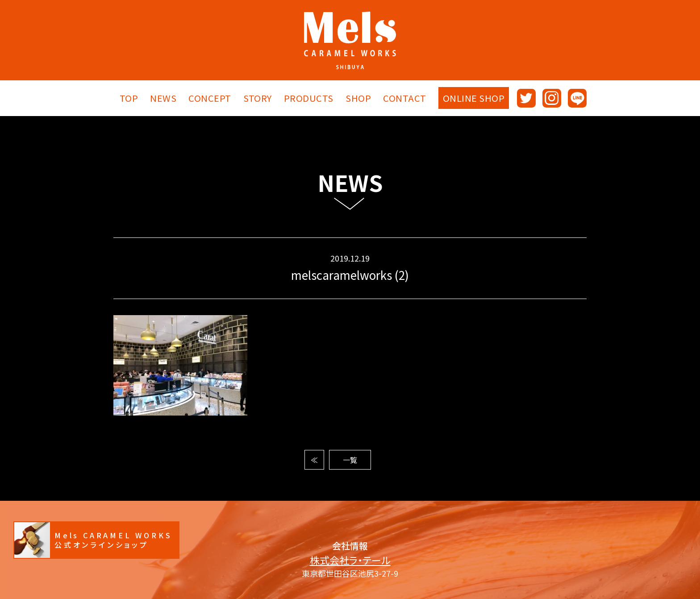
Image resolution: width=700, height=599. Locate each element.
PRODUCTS (309, 98)
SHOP (358, 98)
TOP (129, 98)
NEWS (163, 98)
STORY (258, 98)
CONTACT (405, 98)
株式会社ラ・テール (350, 560)
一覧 (350, 460)
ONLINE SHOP (474, 98)
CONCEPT (210, 98)
